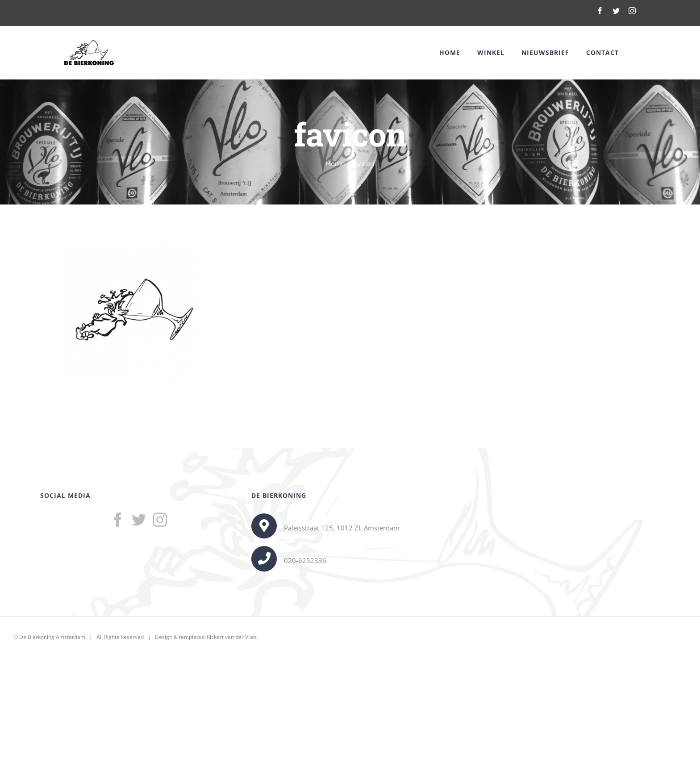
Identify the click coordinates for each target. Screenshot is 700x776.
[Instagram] (160, 520)
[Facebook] (118, 520)
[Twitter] (139, 520)
